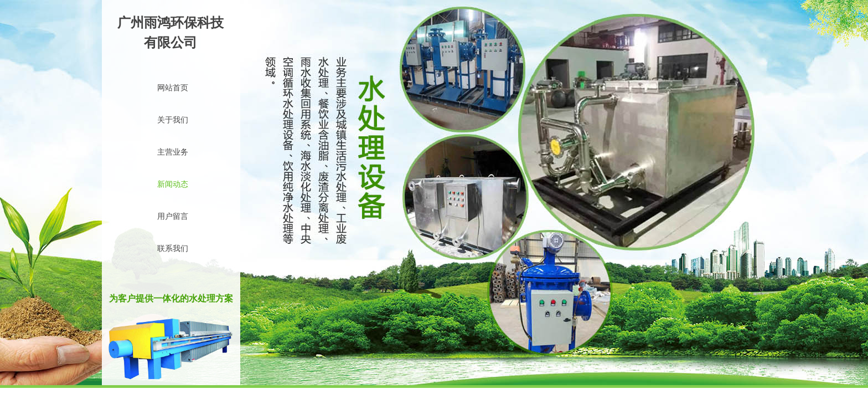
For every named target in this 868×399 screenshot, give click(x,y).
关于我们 (173, 120)
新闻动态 (173, 184)
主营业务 (173, 152)
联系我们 (173, 249)
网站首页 (173, 88)
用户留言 (173, 216)
